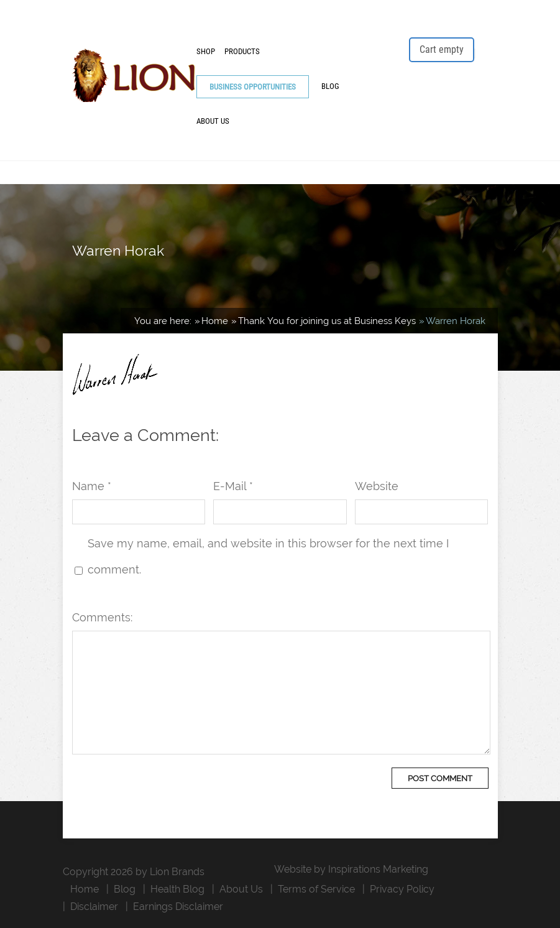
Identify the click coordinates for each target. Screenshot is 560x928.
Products (242, 51)
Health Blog (177, 889)
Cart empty (442, 49)
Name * (92, 486)
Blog (330, 86)
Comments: (102, 617)
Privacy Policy (402, 889)
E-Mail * (233, 486)
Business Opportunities (253, 87)
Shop (206, 51)
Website (377, 486)
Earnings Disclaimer (178, 907)
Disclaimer (94, 907)
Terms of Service (316, 889)
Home (85, 889)
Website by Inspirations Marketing (351, 869)
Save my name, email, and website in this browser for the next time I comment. (268, 556)
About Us (213, 121)
